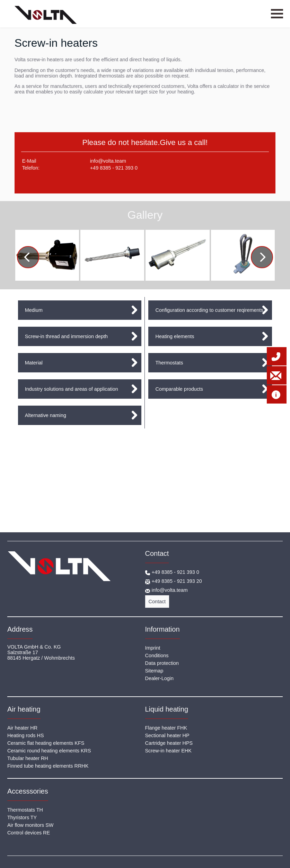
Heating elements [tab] (175, 336)
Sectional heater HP (167, 735)
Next (265, 258)
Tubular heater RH (28, 758)
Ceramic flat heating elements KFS (46, 743)
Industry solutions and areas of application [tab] (72, 389)
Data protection (162, 663)
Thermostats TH (25, 810)
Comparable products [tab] (179, 389)
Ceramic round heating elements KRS (49, 751)
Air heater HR (22, 728)
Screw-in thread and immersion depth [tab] (66, 336)
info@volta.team (108, 161)
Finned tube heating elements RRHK (48, 766)
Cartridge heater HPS (169, 743)
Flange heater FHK (166, 728)
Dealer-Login (159, 678)
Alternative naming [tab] (46, 415)
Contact (157, 602)
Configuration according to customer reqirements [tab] (209, 310)
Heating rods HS (26, 735)
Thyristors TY (22, 817)
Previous (33, 258)
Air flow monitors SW (30, 825)
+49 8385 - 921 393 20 (177, 581)
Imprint (153, 648)
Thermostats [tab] (169, 363)
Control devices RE (29, 833)
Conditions (157, 655)
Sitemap (154, 671)
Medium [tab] (34, 310)
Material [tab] (34, 363)
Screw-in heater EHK (168, 751)
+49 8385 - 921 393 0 (114, 168)
